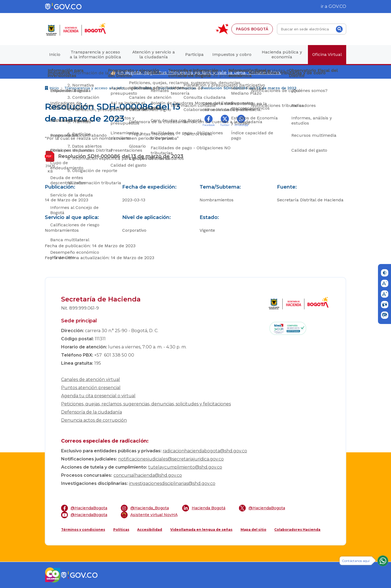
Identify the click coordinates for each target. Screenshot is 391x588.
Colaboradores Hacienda (297, 530)
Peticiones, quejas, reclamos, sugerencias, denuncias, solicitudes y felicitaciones (146, 404)
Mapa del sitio (253, 530)
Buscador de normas (177, 88)
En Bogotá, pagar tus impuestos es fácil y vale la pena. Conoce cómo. (199, 72)
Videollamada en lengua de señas (201, 530)
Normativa (143, 88)
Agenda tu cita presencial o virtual (98, 396)
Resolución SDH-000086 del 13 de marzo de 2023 (249, 88)
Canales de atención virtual (91, 379)
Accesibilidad (150, 530)
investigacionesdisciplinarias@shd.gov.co (172, 483)
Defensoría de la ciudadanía (92, 412)
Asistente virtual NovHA (149, 515)
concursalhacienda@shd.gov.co (148, 475)
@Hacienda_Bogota (145, 508)
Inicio (52, 89)
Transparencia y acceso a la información (96, 88)
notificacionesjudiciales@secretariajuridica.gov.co (171, 459)
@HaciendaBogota (84, 508)
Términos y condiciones (83, 530)
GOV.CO (337, 6)
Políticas (121, 530)
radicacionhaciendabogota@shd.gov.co (205, 451)
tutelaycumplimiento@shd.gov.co (185, 467)
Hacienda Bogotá (204, 508)
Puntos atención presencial (91, 388)
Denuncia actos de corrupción (94, 420)
